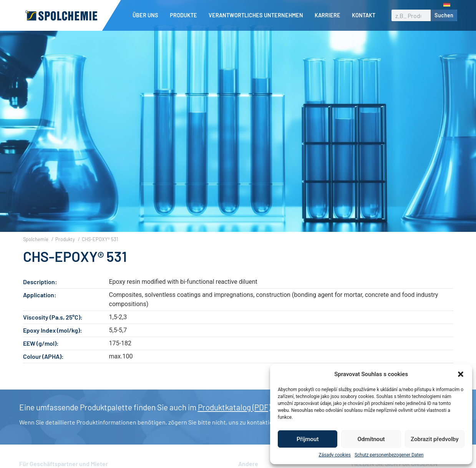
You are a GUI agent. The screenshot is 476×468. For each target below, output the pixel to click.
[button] (461, 374)
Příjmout (308, 439)
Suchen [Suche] (444, 15)
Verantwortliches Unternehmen (258, 15)
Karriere (329, 15)
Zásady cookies (335, 455)
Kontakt (364, 15)
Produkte (185, 15)
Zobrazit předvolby (435, 439)
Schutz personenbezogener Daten (389, 455)
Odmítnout (371, 439)
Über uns (147, 15)
